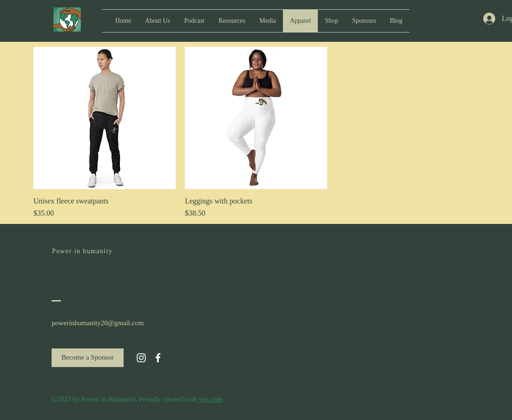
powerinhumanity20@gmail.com (98, 323)
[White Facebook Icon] (158, 358)
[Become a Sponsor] (88, 358)
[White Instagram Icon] (141, 358)
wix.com (211, 399)
